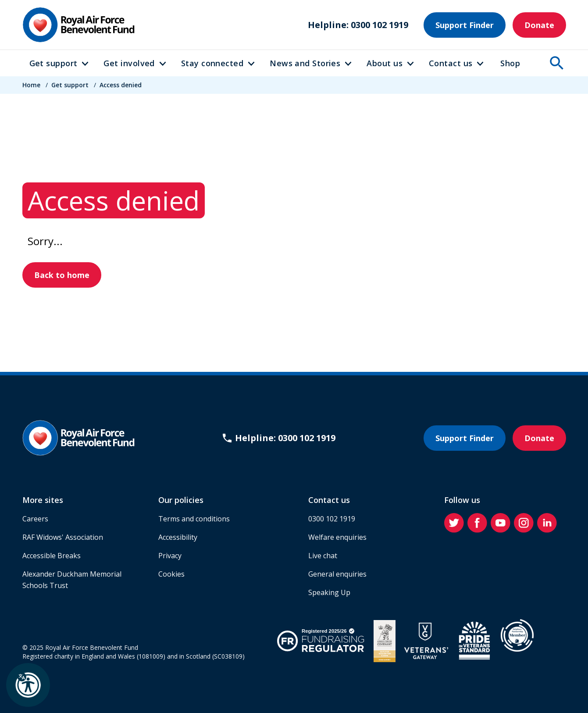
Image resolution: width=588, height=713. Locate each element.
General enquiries (337, 574)
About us (385, 63)
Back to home (62, 275)
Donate (539, 25)
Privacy (170, 556)
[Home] (78, 25)
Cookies (171, 574)
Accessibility (178, 537)
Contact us (451, 63)
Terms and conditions (194, 519)
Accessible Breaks (52, 556)
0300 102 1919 (332, 519)
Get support (53, 63)
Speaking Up (329, 592)
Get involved (129, 63)
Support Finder (465, 25)
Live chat (323, 556)
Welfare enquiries (337, 537)
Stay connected (212, 63)
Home (31, 85)
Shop (510, 63)
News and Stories (305, 63)
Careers (35, 519)
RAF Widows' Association (63, 537)
